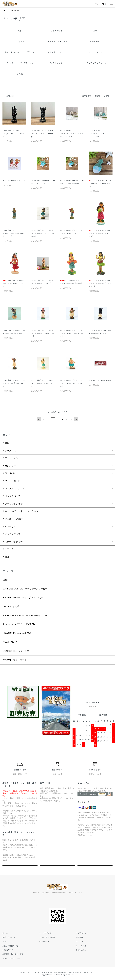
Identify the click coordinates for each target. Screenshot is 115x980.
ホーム (5, 11)
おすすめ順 (87, 96)
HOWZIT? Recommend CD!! (17, 633)
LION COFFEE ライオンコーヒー (19, 651)
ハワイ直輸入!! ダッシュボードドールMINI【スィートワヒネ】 (71, 383)
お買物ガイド (8, 950)
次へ (76, 419)
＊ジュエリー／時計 (13, 519)
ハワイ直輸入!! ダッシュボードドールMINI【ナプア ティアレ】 (14, 283)
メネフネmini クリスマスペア (14, 181)
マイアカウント (82, 933)
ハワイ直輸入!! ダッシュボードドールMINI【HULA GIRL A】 (14, 383)
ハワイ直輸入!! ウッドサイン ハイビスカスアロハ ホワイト (72, 133)
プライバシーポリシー (11, 958)
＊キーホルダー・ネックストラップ (20, 511)
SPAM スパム (10, 642)
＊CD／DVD (9, 473)
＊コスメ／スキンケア (14, 489)
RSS (41, 942)
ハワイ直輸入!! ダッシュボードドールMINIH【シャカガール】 (100, 283)
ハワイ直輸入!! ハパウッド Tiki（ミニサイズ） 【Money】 (42, 133)
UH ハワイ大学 (11, 607)
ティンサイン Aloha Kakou (100, 380)
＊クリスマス (9, 451)
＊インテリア (15, 11)
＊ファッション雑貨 (13, 504)
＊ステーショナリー (13, 542)
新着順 (106, 96)
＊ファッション (10, 458)
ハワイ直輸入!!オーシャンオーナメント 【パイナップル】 (100, 184)
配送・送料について (10, 937)
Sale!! (5, 580)
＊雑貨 (6, 443)
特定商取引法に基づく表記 (13, 954)
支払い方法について (10, 946)
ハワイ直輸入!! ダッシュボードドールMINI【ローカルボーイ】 (71, 333)
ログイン (79, 942)
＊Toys (6, 557)
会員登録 (79, 937)
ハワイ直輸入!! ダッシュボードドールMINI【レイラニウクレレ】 (43, 233)
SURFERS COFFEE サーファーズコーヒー (25, 589)
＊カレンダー (9, 466)
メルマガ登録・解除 (47, 937)
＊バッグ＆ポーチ (11, 496)
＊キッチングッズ (11, 534)
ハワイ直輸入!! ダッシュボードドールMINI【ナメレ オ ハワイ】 (43, 383)
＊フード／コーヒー (13, 481)
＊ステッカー (9, 549)
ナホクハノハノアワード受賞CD (19, 624)
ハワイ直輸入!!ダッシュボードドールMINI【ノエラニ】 (13, 233)
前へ (39, 419)
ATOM (47, 942)
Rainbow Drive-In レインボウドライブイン (24, 598)
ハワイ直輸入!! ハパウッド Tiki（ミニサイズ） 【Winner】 (14, 133)
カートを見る (81, 946)
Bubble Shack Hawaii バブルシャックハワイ (25, 615)
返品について (8, 942)
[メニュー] (111, 4)
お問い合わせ (81, 950)
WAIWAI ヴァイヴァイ (14, 660)
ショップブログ (45, 933)
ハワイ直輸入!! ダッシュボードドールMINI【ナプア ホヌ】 (100, 233)
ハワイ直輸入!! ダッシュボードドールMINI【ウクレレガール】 (43, 333)
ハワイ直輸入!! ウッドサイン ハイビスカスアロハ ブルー (100, 133)
